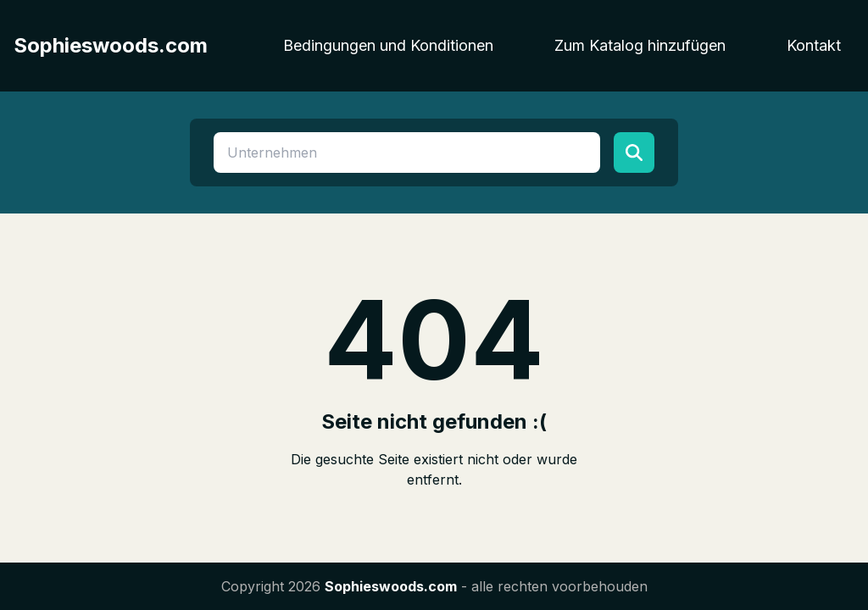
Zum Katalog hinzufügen (640, 45)
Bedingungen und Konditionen (388, 45)
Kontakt (814, 45)
